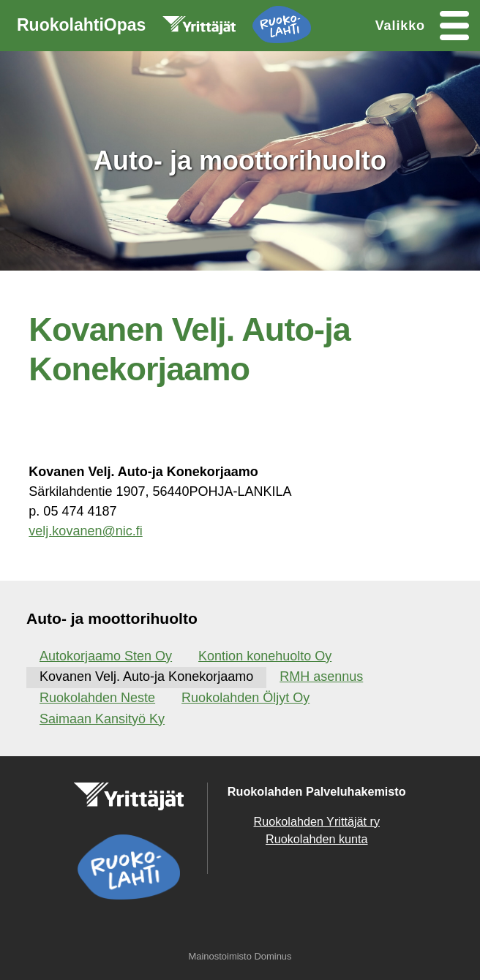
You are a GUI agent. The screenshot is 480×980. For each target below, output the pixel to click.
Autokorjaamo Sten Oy (106, 656)
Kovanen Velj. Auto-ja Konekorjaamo (146, 676)
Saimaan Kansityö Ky (102, 719)
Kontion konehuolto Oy (265, 656)
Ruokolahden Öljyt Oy (245, 698)
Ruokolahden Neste (97, 698)
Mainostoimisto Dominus (240, 956)
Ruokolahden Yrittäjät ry (317, 821)
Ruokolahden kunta (317, 839)
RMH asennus (321, 676)
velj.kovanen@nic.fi (85, 531)
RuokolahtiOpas (164, 28)
